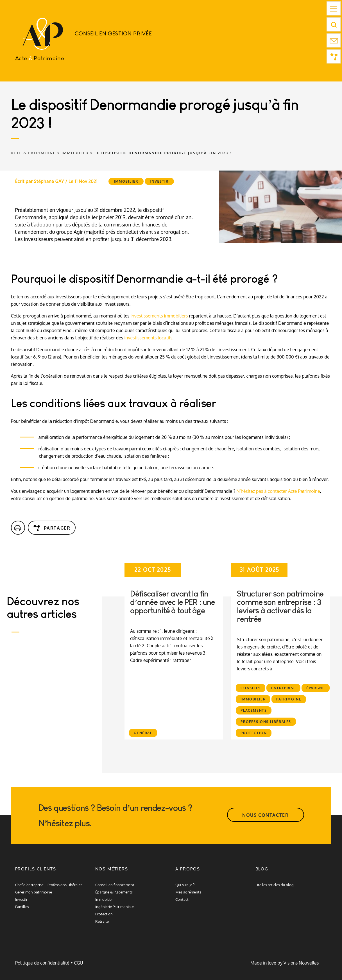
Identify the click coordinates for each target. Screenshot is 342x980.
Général (143, 733)
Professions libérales (266, 722)
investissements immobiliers (159, 316)
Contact (182, 899)
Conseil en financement (115, 885)
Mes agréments (188, 892)
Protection (254, 733)
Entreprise (283, 688)
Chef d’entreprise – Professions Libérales (49, 885)
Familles (22, 907)
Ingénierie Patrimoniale (115, 907)
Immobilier (126, 181)
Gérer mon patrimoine (34, 892)
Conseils (251, 688)
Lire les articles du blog (275, 885)
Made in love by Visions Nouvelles (285, 963)
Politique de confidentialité (42, 963)
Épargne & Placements (114, 892)
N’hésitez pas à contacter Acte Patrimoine (278, 491)
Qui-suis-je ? (185, 885)
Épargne (315, 688)
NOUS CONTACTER (265, 815)
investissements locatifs (148, 338)
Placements (254, 710)
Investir (159, 181)
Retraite (102, 921)
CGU (78, 963)
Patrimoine (289, 699)
